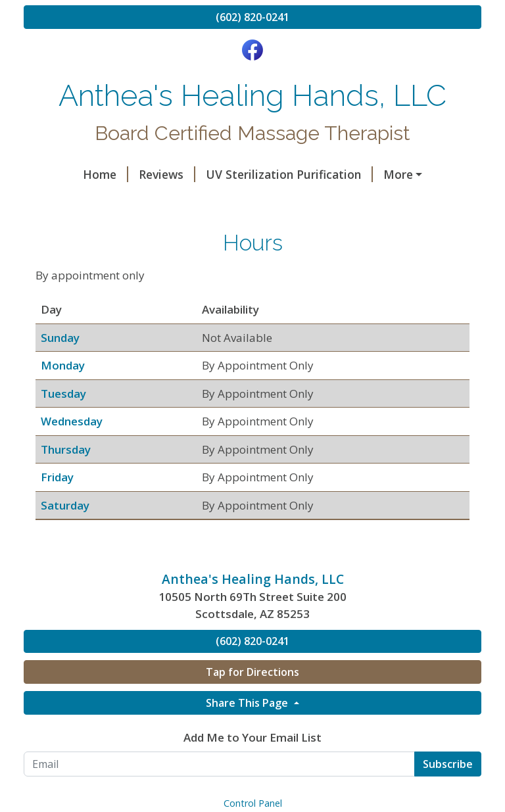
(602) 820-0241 (252, 17)
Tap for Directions (252, 728)
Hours (285, 203)
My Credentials (204, 203)
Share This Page (248, 759)
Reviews (118, 174)
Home (57, 174)
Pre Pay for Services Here (105, 230)
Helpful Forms (365, 203)
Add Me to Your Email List (252, 793)
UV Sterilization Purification (241, 174)
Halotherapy (375, 174)
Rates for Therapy (90, 203)
